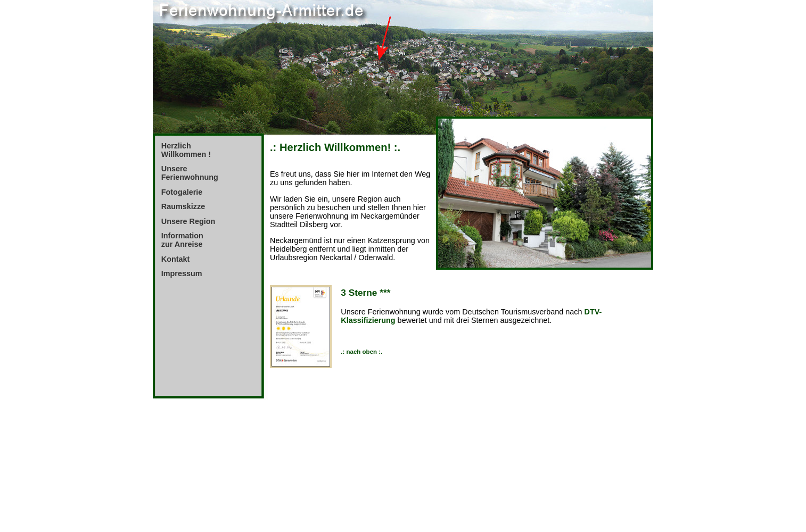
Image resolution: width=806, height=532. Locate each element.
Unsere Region (188, 221)
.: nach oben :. (361, 352)
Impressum (182, 273)
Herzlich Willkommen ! (186, 150)
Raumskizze (183, 206)
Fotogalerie (182, 192)
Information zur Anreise (182, 240)
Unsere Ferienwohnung (190, 173)
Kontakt (176, 259)
